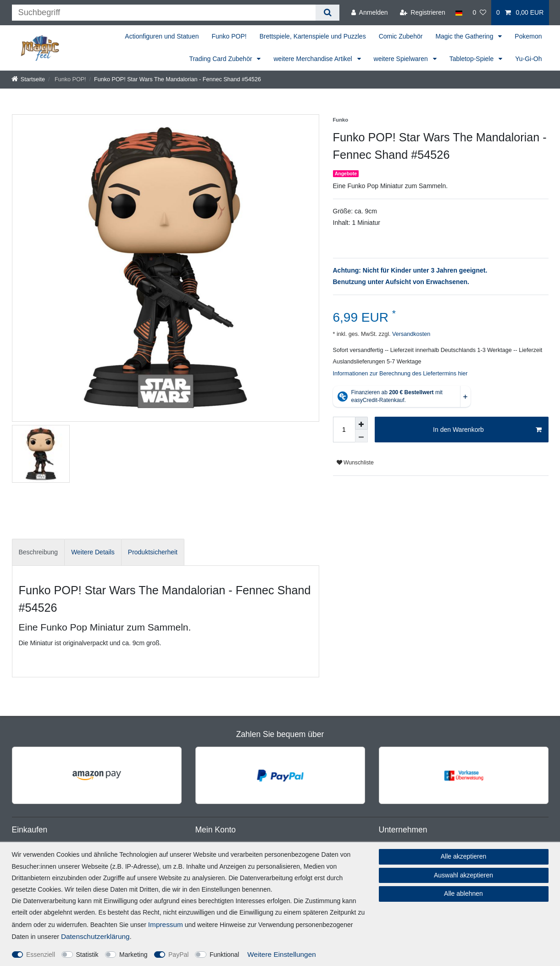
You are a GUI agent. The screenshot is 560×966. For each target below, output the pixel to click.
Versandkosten (410, 334)
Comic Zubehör (401, 36)
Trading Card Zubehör (221, 59)
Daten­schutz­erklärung (95, 936)
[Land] (459, 13)
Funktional (225, 955)
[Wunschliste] (479, 13)
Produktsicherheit (153, 552)
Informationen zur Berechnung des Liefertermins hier (400, 374)
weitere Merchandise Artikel (313, 59)
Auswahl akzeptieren (463, 875)
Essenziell (41, 955)
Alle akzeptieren (464, 856)
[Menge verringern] (361, 436)
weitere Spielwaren (402, 59)
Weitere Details (93, 552)
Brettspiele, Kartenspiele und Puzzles (313, 36)
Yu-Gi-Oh (528, 59)
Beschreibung (39, 552)
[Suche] (327, 13)
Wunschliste (355, 463)
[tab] (39, 552)
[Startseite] (28, 79)
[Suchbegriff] (164, 13)
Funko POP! (229, 36)
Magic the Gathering (465, 36)
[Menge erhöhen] (361, 423)
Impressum (166, 924)
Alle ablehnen (463, 893)
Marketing (133, 955)
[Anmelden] (370, 13)
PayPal (178, 955)
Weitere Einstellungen (281, 954)
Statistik (87, 955)
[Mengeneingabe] (344, 430)
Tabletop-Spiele (472, 59)
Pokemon (528, 36)
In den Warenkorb (487, 430)
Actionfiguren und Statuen (162, 36)
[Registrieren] (423, 13)
